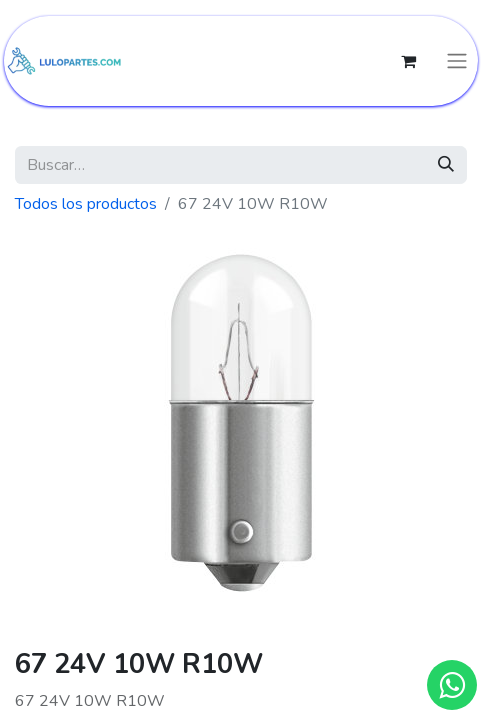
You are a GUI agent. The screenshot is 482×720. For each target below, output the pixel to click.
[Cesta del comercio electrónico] (408, 61)
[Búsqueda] (446, 165)
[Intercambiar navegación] (457, 61)
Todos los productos (86, 204)
